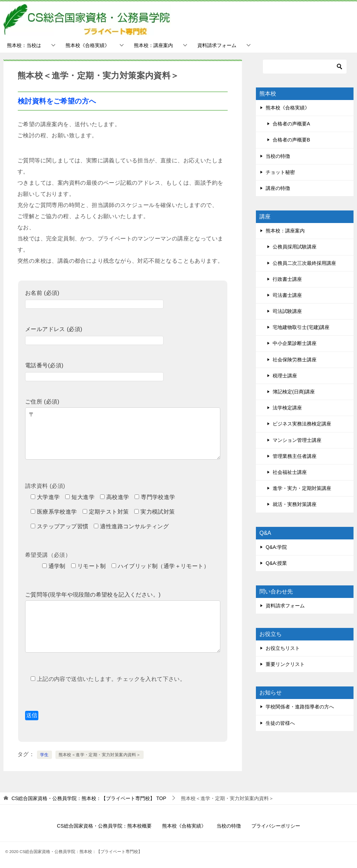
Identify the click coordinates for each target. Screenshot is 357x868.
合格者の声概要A (291, 124)
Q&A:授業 (276, 563)
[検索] (305, 67)
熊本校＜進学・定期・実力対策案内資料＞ (100, 755)
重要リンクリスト (285, 664)
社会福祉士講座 (290, 472)
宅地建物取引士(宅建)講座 (301, 327)
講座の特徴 (278, 188)
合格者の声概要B (291, 140)
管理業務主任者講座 (295, 456)
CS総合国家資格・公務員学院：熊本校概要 (104, 826)
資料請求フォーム (217, 45)
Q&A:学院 (276, 547)
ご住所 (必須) (123, 407)
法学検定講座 (287, 408)
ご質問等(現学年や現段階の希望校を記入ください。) (123, 600)
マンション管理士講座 (297, 440)
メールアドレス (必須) (94, 335)
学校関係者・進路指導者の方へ (300, 707)
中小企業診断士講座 (295, 343)
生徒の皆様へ (280, 723)
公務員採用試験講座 (295, 247)
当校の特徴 (278, 156)
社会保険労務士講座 (295, 360)
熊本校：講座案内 (153, 45)
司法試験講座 (287, 311)
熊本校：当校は (24, 45)
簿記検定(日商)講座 (294, 392)
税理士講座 (285, 376)
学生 (44, 755)
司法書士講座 (287, 295)
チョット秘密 (280, 172)
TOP (89, 798)
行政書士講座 (287, 279)
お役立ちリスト (283, 648)
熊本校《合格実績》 (88, 45)
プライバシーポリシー (276, 826)
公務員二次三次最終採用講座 (304, 263)
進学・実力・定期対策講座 (302, 488)
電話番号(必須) (94, 371)
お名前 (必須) (94, 298)
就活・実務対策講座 (295, 504)
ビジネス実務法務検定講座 (302, 424)
